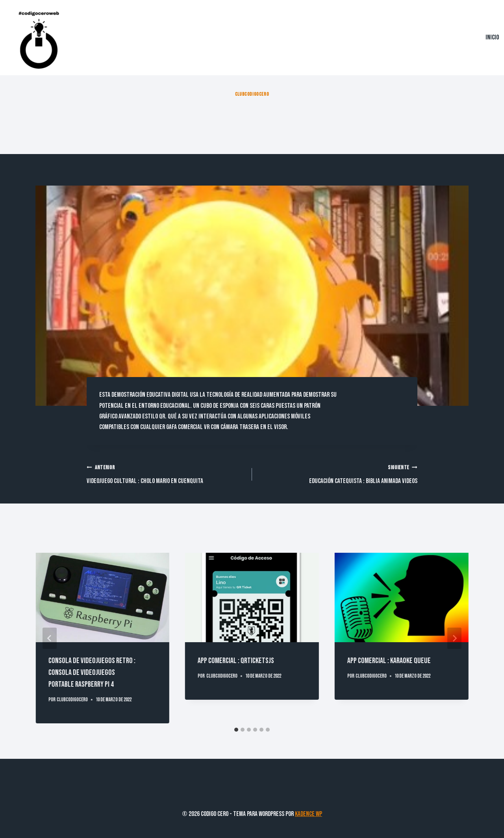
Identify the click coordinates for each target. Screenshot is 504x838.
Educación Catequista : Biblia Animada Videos (338, 474)
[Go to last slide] (50, 638)
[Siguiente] (454, 638)
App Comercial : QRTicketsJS (236, 661)
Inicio (492, 37)
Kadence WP (309, 814)
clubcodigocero (252, 94)
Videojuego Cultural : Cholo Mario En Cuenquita (166, 474)
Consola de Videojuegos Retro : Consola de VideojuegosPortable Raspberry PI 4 (92, 673)
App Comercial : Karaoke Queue (389, 661)
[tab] (236, 730)
